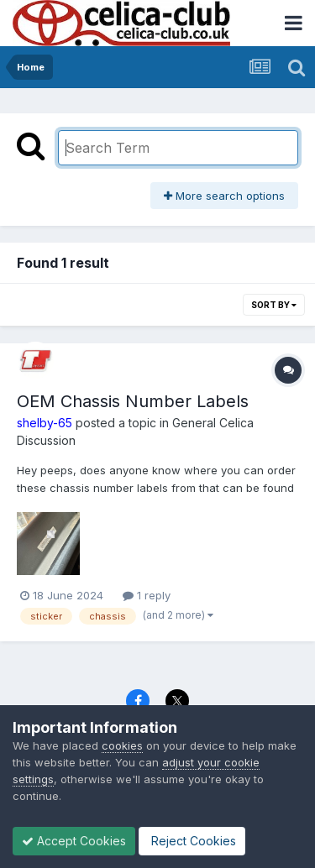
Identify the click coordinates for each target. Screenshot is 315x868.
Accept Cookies (74, 841)
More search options (224, 196)
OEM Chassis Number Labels (133, 401)
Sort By (274, 305)
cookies (122, 745)
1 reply (147, 595)
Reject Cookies (192, 841)
